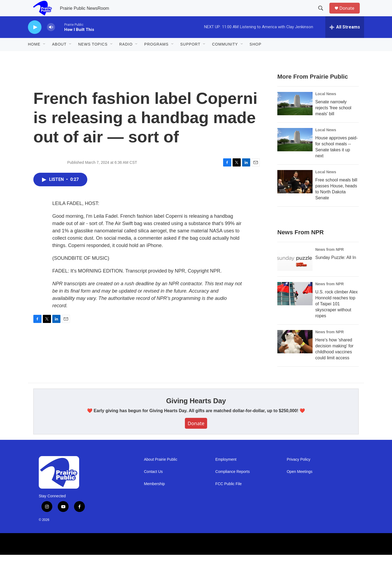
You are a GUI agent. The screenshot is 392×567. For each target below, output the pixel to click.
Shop (256, 56)
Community (225, 56)
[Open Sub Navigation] (44, 56)
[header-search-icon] (323, 14)
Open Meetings (300, 484)
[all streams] (345, 39)
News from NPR (330, 262)
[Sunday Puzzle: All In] (295, 271)
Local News (326, 106)
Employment (226, 472)
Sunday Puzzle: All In (336, 270)
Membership (154, 496)
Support (190, 56)
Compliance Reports (232, 484)
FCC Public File (228, 496)
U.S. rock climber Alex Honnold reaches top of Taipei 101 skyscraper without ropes (336, 316)
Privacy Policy (299, 472)
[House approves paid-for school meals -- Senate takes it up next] (295, 152)
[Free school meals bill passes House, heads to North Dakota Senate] (295, 194)
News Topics (93, 56)
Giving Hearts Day (196, 413)
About (59, 56)
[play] (35, 39)
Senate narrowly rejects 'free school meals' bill (333, 120)
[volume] (51, 39)
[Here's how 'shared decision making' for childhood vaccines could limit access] (295, 354)
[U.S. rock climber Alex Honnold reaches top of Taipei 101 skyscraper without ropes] (295, 306)
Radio (126, 56)
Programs (156, 56)
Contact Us (153, 484)
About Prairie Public (161, 472)
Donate (350, 14)
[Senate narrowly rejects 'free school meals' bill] (295, 116)
